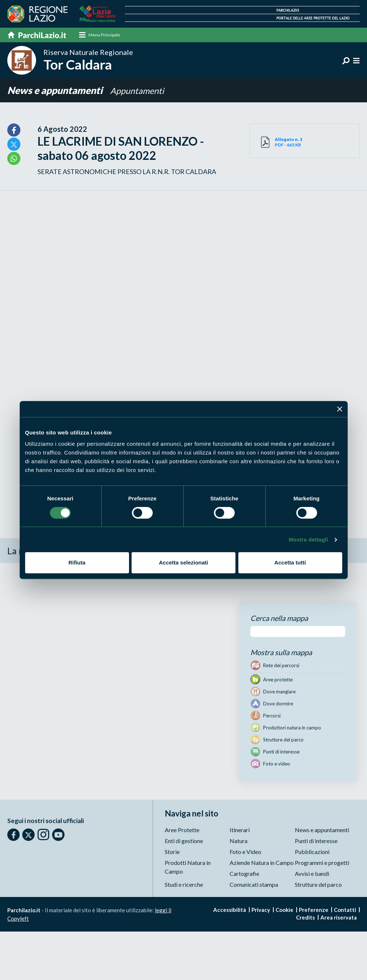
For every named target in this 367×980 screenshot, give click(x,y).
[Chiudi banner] (340, 409)
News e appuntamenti (55, 91)
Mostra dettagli (308, 540)
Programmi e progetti (322, 863)
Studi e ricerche (184, 885)
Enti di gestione (184, 841)
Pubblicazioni (312, 852)
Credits (305, 918)
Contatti (345, 910)
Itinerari (240, 830)
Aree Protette (182, 830)
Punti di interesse (316, 841)
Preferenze (314, 910)
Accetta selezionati (183, 562)
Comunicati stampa (254, 885)
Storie (172, 852)
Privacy (261, 910)
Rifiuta (77, 562)
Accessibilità (230, 910)
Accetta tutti (290, 562)
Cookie (284, 910)
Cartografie (244, 874)
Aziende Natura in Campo (262, 863)
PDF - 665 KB (290, 142)
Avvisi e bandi (312, 874)
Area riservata (339, 918)
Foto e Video (245, 852)
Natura (239, 841)
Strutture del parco (318, 885)
